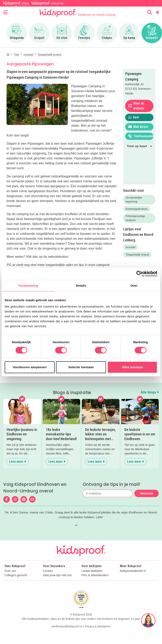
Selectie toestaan (81, 367)
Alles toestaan (132, 367)
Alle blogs (150, 392)
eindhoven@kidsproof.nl (67, 626)
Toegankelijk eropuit (137, 255)
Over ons (10, 571)
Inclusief (130, 247)
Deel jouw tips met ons (57, 575)
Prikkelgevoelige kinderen (135, 218)
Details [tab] (81, 286)
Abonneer (147, 493)
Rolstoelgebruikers (137, 209)
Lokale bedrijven (92, 571)
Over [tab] (134, 286)
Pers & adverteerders (95, 575)
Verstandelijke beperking (134, 200)
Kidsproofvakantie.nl (133, 571)
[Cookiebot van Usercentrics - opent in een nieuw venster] (139, 274)
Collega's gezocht (16, 575)
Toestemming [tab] (28, 286)
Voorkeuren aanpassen (30, 367)
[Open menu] (5, 12)
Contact (48, 571)
